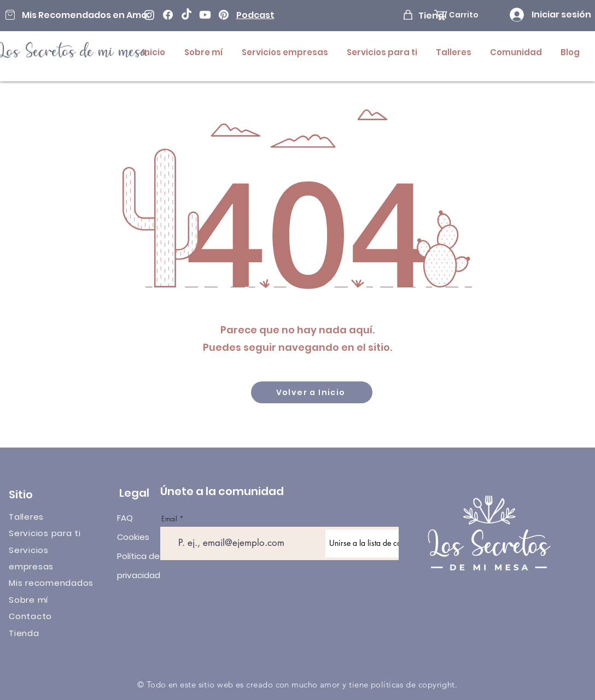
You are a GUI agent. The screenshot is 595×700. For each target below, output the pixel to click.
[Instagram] (149, 15)
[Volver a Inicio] (312, 392)
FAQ (125, 518)
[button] (463, 15)
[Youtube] (205, 15)
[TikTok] (186, 15)
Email (169, 519)
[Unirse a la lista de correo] (372, 543)
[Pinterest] (224, 15)
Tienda (24, 633)
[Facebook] (168, 15)
